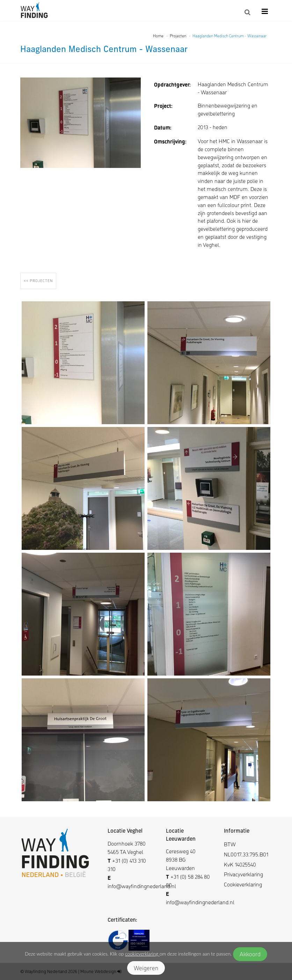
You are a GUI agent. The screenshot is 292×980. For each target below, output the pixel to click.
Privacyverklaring (243, 874)
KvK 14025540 (240, 864)
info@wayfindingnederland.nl (142, 886)
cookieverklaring (142, 954)
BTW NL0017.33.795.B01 (246, 849)
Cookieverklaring (243, 884)
